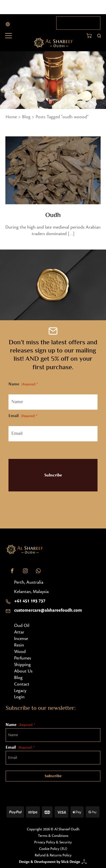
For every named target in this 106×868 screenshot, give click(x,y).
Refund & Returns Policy (53, 855)
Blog (26, 117)
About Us (23, 671)
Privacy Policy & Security (53, 842)
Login (19, 697)
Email (23, 416)
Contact (22, 684)
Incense (21, 639)
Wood (20, 652)
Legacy (20, 691)
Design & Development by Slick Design (50, 862)
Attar (19, 632)
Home (11, 117)
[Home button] (53, 43)
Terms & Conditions (53, 836)
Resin (19, 645)
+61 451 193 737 (30, 601)
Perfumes (23, 658)
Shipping (22, 665)
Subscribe (53, 475)
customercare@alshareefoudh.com (48, 610)
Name (23, 384)
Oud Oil (22, 626)
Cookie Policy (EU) (53, 849)
